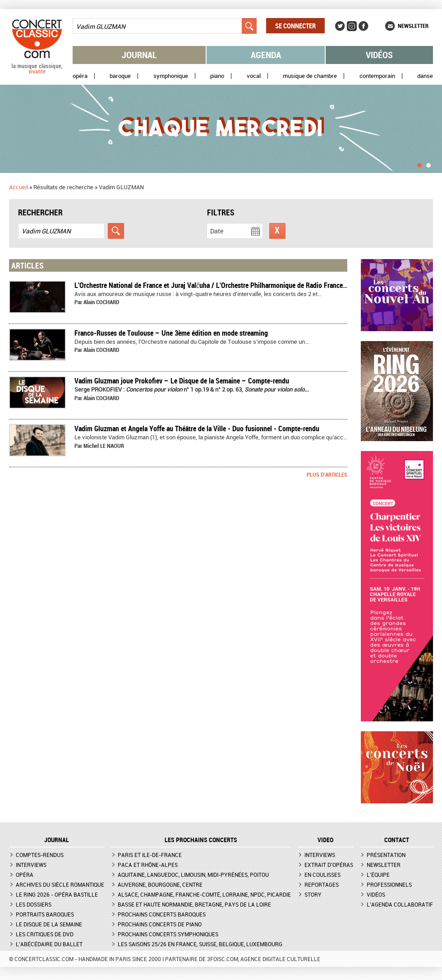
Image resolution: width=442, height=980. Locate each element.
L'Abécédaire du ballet (49, 944)
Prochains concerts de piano (160, 924)
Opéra (80, 76)
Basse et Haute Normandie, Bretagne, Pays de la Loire (194, 904)
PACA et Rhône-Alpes (148, 865)
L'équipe (378, 875)
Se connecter (295, 26)
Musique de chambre (310, 76)
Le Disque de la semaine (49, 924)
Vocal (254, 76)
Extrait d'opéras (329, 865)
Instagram (352, 26)
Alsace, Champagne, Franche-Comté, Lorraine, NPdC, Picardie (204, 894)
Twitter (340, 26)
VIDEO (325, 840)
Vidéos (379, 55)
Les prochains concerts (201, 840)
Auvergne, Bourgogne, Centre (160, 884)
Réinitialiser (277, 231)
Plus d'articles (327, 474)
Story (313, 894)
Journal (139, 55)
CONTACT (397, 840)
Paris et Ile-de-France (150, 855)
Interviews (31, 865)
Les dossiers (34, 904)
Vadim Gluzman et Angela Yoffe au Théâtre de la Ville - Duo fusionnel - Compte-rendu (197, 428)
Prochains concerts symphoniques (168, 934)
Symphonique (171, 76)
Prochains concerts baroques (162, 914)
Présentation (386, 855)
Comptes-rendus (40, 855)
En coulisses (322, 875)
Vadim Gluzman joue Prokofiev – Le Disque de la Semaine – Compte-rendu (182, 381)
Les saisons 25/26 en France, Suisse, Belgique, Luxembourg (200, 944)
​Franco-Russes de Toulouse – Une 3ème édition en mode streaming (171, 333)
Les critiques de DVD (45, 934)
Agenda (266, 55)
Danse (425, 76)
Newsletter (413, 26)
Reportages (322, 884)
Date (217, 231)
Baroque (120, 76)
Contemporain (377, 76)
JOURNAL (57, 840)
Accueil (18, 187)
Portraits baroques (45, 914)
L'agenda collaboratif (400, 904)
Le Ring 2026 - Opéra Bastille (57, 894)
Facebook (364, 26)
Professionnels (389, 884)
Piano (217, 76)
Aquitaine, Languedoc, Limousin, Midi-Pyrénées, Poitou (193, 875)
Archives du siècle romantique (60, 884)
